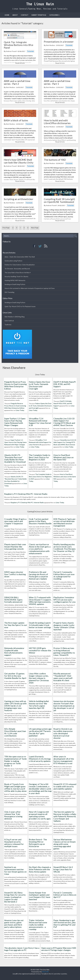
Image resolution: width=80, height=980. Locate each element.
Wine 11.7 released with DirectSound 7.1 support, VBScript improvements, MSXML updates (40, 601)
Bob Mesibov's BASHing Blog (15, 317)
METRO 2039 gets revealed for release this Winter (40, 650)
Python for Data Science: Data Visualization (20, 265)
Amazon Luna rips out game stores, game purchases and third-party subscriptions (14, 924)
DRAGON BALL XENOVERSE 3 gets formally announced (13, 600)
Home (7, 15)
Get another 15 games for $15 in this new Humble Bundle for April (15, 676)
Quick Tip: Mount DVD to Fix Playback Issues (20, 306)
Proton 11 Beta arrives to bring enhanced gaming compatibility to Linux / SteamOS (64, 651)
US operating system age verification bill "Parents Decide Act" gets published (40, 732)
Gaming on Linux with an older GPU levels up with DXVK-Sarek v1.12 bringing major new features (15, 706)
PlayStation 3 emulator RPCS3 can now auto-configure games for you (64, 600)
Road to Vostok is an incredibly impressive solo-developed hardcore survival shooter (63, 733)
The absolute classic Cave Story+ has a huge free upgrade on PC (22, 949)
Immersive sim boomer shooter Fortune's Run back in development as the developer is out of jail (64, 706)
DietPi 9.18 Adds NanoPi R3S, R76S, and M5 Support (65, 384)
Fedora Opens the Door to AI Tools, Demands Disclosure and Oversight (40, 385)
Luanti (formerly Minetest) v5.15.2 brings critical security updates (40, 759)
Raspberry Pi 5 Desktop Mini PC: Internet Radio (26, 494)
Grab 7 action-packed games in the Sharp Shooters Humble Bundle (40, 521)
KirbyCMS (45, 972)
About (15, 15)
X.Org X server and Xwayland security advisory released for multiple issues (14, 843)
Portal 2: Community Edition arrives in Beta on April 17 (65, 895)
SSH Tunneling (9, 292)
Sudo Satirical (9, 321)
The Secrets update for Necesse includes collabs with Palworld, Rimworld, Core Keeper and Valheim (65, 816)
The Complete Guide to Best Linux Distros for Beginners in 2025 (40, 457)
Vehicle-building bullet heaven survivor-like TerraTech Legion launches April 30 (39, 705)
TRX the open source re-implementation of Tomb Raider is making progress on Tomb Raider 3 (15, 761)
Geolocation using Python (13, 261)
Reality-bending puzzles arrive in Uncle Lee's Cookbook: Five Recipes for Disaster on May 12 (64, 548)
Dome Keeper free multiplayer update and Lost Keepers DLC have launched (40, 896)
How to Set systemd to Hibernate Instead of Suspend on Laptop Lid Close (30, 288)
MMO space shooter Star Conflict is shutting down (15, 574)
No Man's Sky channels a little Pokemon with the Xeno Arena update (40, 869)
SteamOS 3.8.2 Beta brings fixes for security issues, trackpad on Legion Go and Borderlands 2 (15, 897)
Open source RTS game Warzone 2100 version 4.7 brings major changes (59, 949)
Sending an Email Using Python (15, 284)
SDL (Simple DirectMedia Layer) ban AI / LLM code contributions (15, 732)
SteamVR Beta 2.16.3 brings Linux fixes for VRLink (63, 869)
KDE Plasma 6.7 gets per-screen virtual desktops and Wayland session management (65, 522)
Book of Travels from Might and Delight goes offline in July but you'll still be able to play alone (15, 787)
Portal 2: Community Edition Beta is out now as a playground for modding (64, 575)
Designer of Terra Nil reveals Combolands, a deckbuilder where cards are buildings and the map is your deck (40, 789)
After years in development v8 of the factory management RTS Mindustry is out (64, 760)
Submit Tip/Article (39, 15)
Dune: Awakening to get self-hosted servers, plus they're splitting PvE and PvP (65, 924)
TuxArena (8, 325)
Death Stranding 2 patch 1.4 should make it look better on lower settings (40, 625)
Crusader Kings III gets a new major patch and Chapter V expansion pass (15, 522)
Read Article (20, 63)
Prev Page (6, 228)
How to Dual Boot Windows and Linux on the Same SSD (63, 457)
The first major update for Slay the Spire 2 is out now (16, 625)
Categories (55, 15)
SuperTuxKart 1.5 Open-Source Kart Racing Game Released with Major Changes (15, 422)
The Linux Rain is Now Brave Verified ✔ (18, 273)
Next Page (35, 228)
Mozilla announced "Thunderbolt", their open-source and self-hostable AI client (63, 677)
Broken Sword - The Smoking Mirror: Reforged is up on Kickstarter (38, 843)
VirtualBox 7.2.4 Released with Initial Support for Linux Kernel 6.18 (40, 422)
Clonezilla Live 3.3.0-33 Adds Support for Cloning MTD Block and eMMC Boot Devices (64, 422)
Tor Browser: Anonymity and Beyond (17, 269)
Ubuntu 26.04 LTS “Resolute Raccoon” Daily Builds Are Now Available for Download (15, 458)
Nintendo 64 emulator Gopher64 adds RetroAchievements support (14, 651)
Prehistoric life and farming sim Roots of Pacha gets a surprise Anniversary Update (38, 575)
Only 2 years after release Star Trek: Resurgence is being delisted (13, 815)
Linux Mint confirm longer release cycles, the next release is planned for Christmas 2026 (39, 678)
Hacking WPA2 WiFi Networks (15, 280)
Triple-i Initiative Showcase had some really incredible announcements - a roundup (38, 925)
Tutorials (30, 51)
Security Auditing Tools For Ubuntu (16, 276)
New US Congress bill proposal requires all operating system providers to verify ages (40, 815)
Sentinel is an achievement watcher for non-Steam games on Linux (15, 870)
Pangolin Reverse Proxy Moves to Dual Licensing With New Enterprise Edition (15, 385)
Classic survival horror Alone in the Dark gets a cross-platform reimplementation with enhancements (40, 549)
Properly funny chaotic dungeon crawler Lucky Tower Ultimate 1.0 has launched (64, 626)
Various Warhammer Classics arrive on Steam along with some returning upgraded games (65, 844)
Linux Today (20, 410)
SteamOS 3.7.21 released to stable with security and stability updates (65, 786)
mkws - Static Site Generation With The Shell (20, 257)
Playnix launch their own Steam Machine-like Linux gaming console (15, 547)
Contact (25, 15)
